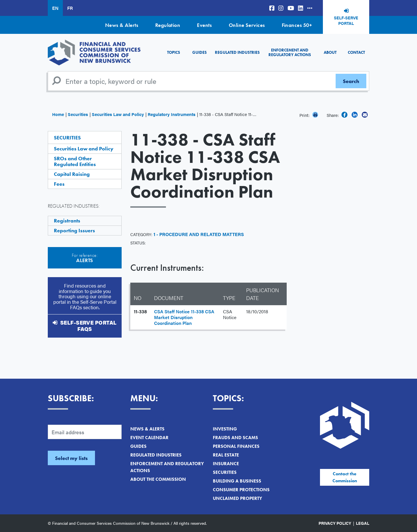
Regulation (168, 25)
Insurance (226, 464)
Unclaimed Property (237, 498)
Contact (356, 52)
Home (58, 114)
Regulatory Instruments (172, 114)
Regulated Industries (237, 52)
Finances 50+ (297, 25)
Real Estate (226, 455)
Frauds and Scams (235, 438)
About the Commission (158, 479)
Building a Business (237, 481)
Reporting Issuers (74, 230)
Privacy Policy (335, 523)
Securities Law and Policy (118, 114)
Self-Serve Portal (346, 21)
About (330, 52)
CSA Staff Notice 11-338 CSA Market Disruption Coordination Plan (184, 317)
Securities (78, 114)
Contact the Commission (345, 477)
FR (70, 8)
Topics (174, 52)
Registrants (67, 221)
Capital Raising (72, 174)
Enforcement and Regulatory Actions (290, 52)
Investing (225, 429)
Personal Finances (236, 446)
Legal (363, 523)
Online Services (247, 25)
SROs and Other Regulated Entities (75, 161)
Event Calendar (149, 438)
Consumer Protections (241, 490)
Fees (59, 184)
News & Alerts (122, 25)
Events (204, 25)
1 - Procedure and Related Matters (199, 234)
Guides (200, 52)
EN (55, 8)
